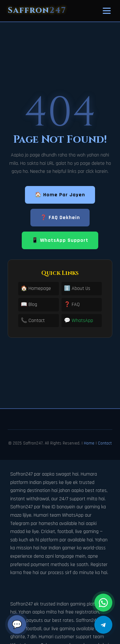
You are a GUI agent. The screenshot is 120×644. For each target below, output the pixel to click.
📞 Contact (33, 321)
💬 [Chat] (17, 624)
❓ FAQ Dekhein (60, 218)
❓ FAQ (72, 305)
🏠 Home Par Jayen (60, 195)
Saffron (37, 10)
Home (89, 443)
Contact (105, 443)
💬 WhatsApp (79, 321)
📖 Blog (29, 305)
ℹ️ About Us (77, 288)
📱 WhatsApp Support (60, 240)
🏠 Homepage (36, 288)
